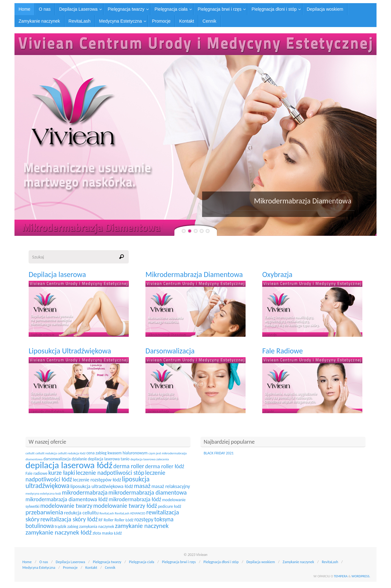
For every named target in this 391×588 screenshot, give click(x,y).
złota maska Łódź (107, 533)
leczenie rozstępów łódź (97, 480)
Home (27, 562)
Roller (109, 520)
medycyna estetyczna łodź (43, 494)
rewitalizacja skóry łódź (69, 519)
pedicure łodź (169, 506)
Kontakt (91, 568)
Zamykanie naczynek (298, 562)
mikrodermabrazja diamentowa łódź (67, 499)
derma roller (129, 466)
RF (101, 520)
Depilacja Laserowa (70, 562)
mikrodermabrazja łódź (135, 499)
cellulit (30, 453)
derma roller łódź (165, 466)
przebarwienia (44, 512)
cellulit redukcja (46, 453)
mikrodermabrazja (85, 492)
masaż (142, 486)
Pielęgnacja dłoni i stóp (221, 562)
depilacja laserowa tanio (109, 459)
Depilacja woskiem (261, 562)
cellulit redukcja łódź (71, 453)
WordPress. (361, 576)
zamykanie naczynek (142, 526)
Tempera (341, 576)
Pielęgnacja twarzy (107, 562)
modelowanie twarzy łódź (125, 506)
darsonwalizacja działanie (65, 459)
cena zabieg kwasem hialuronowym (117, 453)
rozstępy (144, 519)
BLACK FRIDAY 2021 (219, 453)
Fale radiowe (37, 473)
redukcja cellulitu (81, 513)
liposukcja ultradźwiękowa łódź (102, 486)
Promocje (70, 568)
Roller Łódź (124, 520)
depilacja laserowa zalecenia (150, 459)
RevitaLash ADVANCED (130, 513)
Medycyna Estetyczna (39, 568)
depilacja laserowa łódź (69, 465)
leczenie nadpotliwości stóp (110, 473)
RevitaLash (107, 513)
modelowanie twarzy (66, 506)
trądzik (61, 527)
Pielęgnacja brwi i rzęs (179, 562)
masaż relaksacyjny (171, 486)
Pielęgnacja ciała (142, 562)
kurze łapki (62, 473)
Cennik (110, 568)
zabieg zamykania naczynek (91, 527)
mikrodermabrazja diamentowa (147, 492)
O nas (44, 562)
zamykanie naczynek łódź (59, 532)
